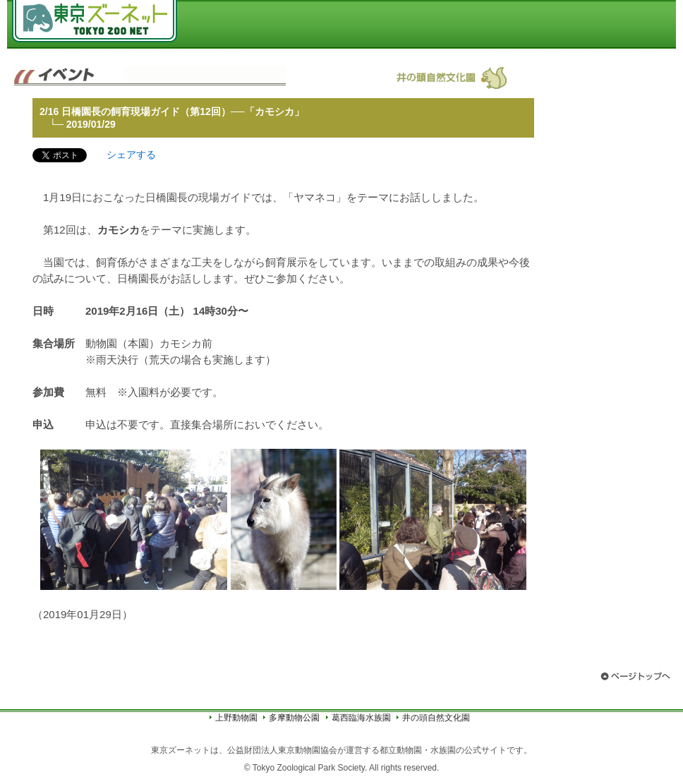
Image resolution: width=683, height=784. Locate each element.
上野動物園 (236, 718)
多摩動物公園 (294, 718)
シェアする (131, 155)
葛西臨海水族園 (361, 718)
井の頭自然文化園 (436, 718)
